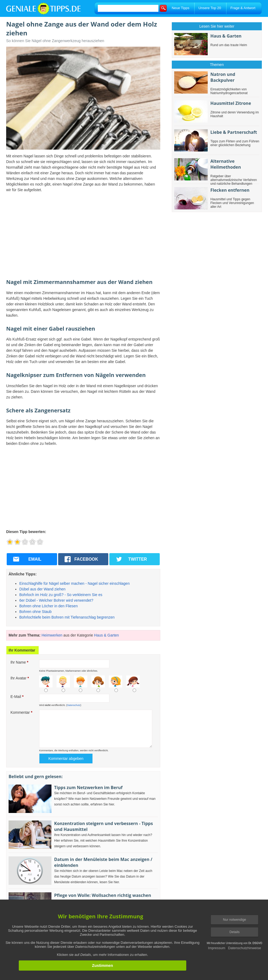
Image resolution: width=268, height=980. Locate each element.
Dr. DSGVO (255, 943)
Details (234, 932)
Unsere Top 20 (210, 8)
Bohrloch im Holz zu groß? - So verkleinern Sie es (61, 595)
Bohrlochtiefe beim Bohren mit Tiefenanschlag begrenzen (67, 617)
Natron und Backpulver (223, 77)
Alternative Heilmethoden (226, 164)
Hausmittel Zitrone (231, 103)
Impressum (217, 948)
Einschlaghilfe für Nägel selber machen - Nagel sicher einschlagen (75, 583)
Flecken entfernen (230, 190)
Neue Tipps (181, 8)
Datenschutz (74, 705)
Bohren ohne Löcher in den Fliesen (49, 606)
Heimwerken (52, 635)
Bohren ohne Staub (36, 612)
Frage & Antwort (243, 8)
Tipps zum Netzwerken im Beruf (88, 787)
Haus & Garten (107, 635)
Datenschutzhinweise (245, 948)
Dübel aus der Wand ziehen (42, 589)
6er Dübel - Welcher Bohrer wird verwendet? (56, 600)
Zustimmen (102, 966)
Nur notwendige (234, 920)
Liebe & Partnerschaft (234, 132)
